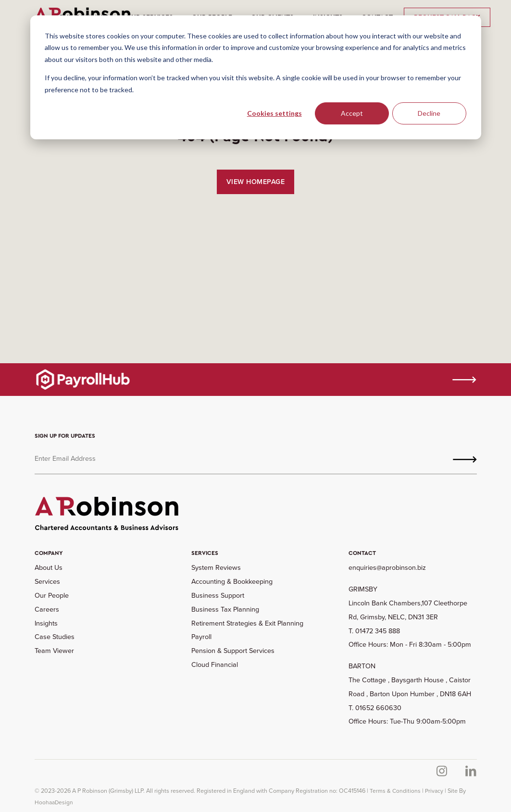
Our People (52, 595)
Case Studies (55, 637)
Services (47, 581)
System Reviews (216, 567)
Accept (352, 113)
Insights (46, 623)
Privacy (434, 791)
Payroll (201, 637)
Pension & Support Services (233, 651)
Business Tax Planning (225, 609)
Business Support (218, 595)
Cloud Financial (215, 664)
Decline (429, 113)
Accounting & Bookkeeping (232, 581)
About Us (49, 567)
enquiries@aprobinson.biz (387, 567)
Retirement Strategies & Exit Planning (247, 623)
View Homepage (256, 182)
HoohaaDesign (54, 802)
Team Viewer (54, 651)
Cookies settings (274, 113)
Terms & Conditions (395, 791)
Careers (47, 609)
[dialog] (256, 77)
